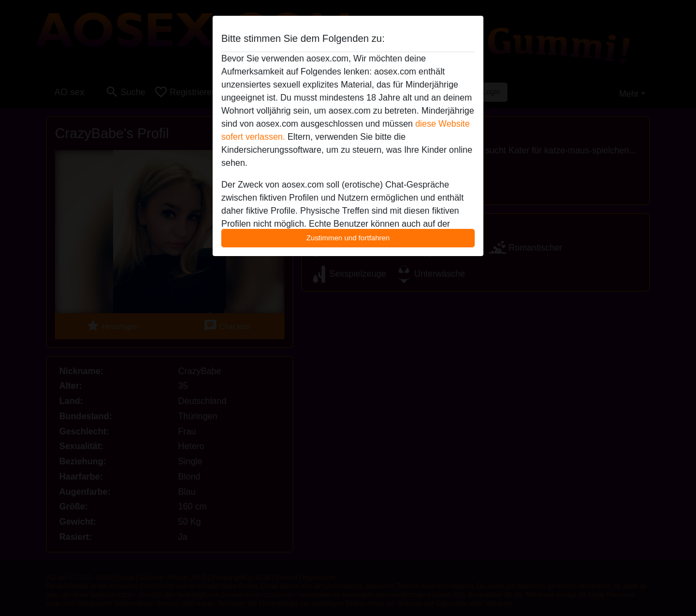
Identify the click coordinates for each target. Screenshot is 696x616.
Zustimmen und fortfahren (348, 238)
